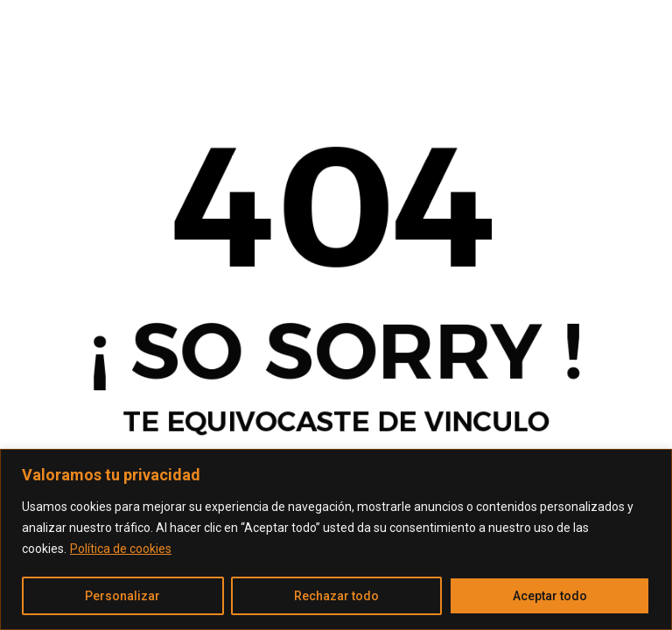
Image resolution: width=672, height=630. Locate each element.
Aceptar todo (550, 596)
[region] (336, 539)
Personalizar (122, 596)
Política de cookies (121, 549)
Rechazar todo (336, 596)
